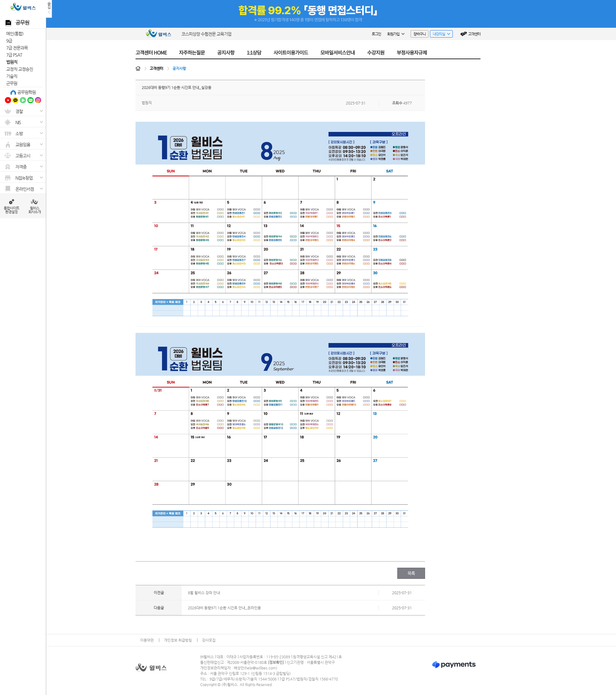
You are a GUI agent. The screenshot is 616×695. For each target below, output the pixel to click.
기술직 (12, 76)
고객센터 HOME (151, 52)
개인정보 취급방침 (178, 640)
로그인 (376, 34)
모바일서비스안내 (338, 52)
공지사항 (226, 52)
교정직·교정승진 (20, 69)
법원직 (12, 62)
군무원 (12, 83)
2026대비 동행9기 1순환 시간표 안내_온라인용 (224, 608)
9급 (9, 41)
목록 (411, 573)
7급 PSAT (14, 55)
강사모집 (209, 640)
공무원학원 (26, 92)
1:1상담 (254, 52)
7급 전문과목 (17, 48)
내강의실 (440, 35)
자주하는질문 (192, 52)
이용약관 (147, 640)
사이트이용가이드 (291, 52)
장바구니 (419, 34)
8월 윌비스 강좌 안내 (204, 593)
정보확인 (276, 662)
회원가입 (396, 34)
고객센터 (474, 34)
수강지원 (376, 52)
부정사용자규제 (412, 52)
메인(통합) (15, 34)
